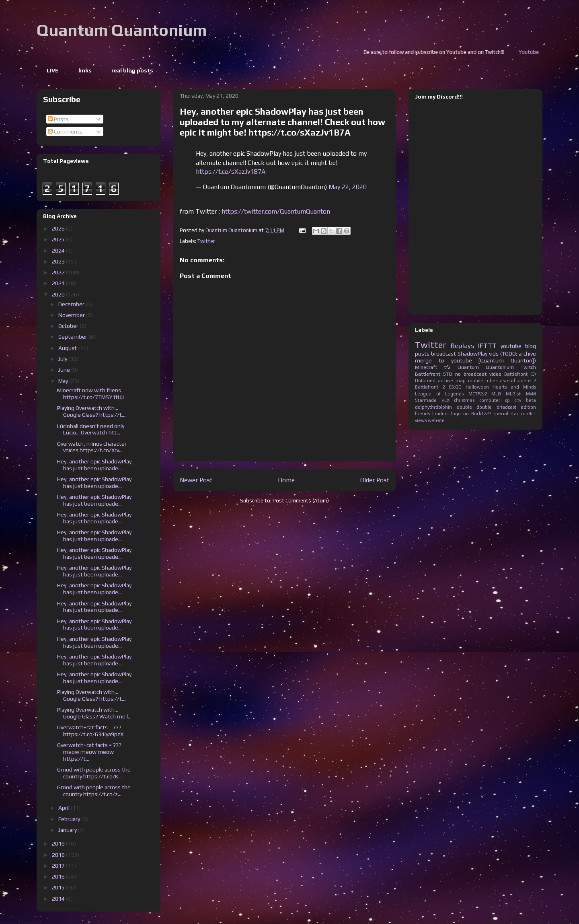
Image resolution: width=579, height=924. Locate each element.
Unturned (425, 381)
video (495, 374)
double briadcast (496, 407)
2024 (59, 251)
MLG (496, 394)
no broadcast (471, 374)
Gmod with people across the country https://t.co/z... (94, 791)
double (464, 407)
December (72, 304)
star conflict (523, 414)
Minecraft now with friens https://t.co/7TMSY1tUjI (90, 394)
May (64, 381)
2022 (59, 272)
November (72, 315)
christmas (464, 400)
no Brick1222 (477, 414)
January (68, 830)
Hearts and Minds (514, 387)
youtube (511, 346)
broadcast (443, 354)
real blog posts (132, 70)
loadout (441, 414)
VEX (446, 400)
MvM (531, 394)
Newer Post (196, 480)
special (501, 414)
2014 (59, 899)
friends (422, 414)
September (73, 337)
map (461, 381)
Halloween (477, 387)
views (421, 420)
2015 (59, 887)
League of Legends (439, 394)
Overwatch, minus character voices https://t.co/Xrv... (92, 447)
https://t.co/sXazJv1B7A (231, 172)
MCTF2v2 (478, 394)
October (69, 326)
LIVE (53, 70)
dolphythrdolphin (433, 407)
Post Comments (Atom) (301, 501)
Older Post (375, 480)
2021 (59, 283)
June (65, 370)
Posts (58, 119)
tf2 (447, 367)
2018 (59, 855)
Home (286, 480)
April (65, 808)
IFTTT (487, 346)
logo (456, 414)
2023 (59, 261)
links (85, 70)
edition (528, 407)
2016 (59, 877)
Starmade (426, 400)
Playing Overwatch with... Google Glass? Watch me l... (94, 713)
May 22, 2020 (348, 187)
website (436, 420)
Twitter (206, 241)
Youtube (540, 52)
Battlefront (428, 374)
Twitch (528, 367)
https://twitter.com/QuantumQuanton (276, 211)
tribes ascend (500, 381)
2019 (59, 844)
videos (524, 381)
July (63, 359)
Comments (65, 132)
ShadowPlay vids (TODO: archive (497, 354)
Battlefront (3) (520, 374)
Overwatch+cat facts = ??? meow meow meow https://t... (89, 752)
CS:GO (455, 387)
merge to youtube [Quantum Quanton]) (475, 360)
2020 (59, 294)
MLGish (514, 394)
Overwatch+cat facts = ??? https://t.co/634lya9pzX (90, 731)
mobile (476, 381)
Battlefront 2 (430, 387)
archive (446, 381)
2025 (59, 239)
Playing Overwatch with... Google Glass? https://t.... (92, 411)
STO (448, 374)
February (70, 819)
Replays (462, 346)
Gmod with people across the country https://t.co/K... (94, 773)
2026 (59, 228)
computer (490, 400)
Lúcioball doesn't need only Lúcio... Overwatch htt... (91, 429)
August (68, 348)
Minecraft (426, 367)
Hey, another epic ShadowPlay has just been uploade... (94, 465)
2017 (59, 866)
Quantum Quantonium (122, 30)
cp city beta (520, 400)
